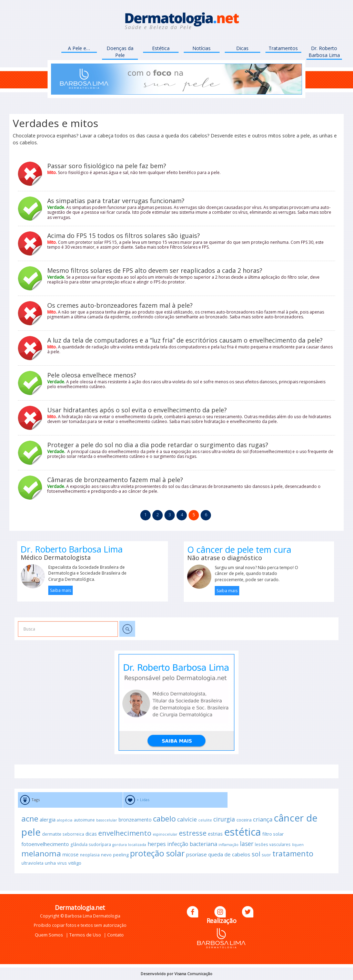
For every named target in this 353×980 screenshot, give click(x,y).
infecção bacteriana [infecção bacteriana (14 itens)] (192, 844)
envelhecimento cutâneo (121, 456)
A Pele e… (79, 48)
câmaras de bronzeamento (216, 486)
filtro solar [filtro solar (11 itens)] (273, 834)
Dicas (242, 48)
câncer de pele (143, 491)
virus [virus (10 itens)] (62, 863)
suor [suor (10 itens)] (266, 855)
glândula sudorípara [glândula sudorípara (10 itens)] (91, 844)
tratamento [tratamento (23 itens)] (293, 853)
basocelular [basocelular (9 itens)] (107, 820)
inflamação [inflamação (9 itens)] (229, 845)
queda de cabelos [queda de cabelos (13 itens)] (229, 854)
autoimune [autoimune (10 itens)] (84, 820)
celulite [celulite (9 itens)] (205, 820)
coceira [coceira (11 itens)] (244, 820)
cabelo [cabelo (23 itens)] (164, 819)
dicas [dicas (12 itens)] (91, 834)
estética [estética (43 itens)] (243, 832)
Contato (115, 935)
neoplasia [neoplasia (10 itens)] (90, 855)
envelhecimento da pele (253, 421)
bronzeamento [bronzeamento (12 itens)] (135, 820)
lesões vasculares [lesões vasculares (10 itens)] (273, 844)
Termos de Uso (86, 935)
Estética (161, 48)
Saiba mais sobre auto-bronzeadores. (267, 317)
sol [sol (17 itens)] (256, 854)
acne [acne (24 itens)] (30, 819)
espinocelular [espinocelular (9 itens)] (165, 834)
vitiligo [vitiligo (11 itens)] (75, 863)
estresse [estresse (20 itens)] (193, 833)
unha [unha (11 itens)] (50, 863)
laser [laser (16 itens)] (247, 844)
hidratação (215, 421)
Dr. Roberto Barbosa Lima (324, 52)
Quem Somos (49, 935)
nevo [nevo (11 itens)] (106, 855)
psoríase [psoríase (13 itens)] (196, 854)
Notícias (201, 48)
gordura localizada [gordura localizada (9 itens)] (129, 845)
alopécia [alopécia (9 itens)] (65, 820)
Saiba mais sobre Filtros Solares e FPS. (172, 247)
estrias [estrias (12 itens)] (215, 834)
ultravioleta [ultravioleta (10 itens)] (32, 863)
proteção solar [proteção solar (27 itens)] (157, 853)
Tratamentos (283, 48)
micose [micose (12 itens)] (70, 854)
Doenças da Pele (120, 52)
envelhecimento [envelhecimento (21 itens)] (125, 833)
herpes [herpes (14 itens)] (157, 844)
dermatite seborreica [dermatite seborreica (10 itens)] (63, 834)
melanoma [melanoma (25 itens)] (41, 853)
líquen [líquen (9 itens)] (298, 845)
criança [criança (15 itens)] (263, 819)
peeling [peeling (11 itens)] (121, 855)
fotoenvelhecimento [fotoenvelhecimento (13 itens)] (45, 844)
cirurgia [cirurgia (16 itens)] (224, 819)
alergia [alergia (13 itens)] (48, 819)
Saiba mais (60, 590)
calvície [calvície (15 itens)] (187, 819)
